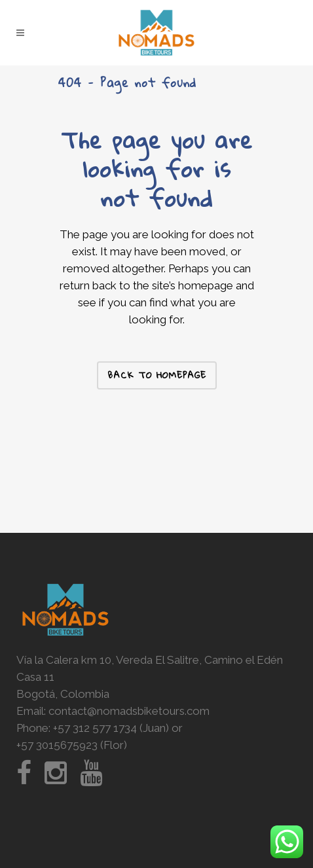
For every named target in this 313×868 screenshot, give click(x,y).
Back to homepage (157, 375)
